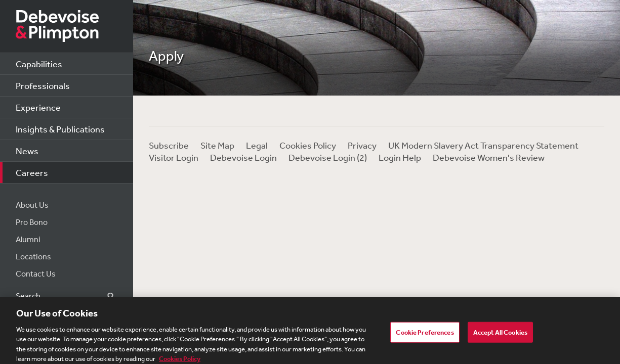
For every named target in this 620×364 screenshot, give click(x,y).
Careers (32, 172)
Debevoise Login (243, 157)
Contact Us (36, 274)
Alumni (28, 239)
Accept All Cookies (500, 335)
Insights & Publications (60, 129)
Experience (38, 107)
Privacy (362, 145)
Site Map (217, 145)
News (27, 151)
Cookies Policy (308, 145)
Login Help (400, 157)
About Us (32, 205)
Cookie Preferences (425, 335)
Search (105, 296)
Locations (33, 256)
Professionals (43, 85)
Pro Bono (32, 222)
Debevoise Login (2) (328, 157)
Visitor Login (174, 157)
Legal (257, 145)
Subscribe (169, 145)
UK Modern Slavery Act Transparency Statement (483, 145)
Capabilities (39, 64)
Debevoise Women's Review (489, 157)
